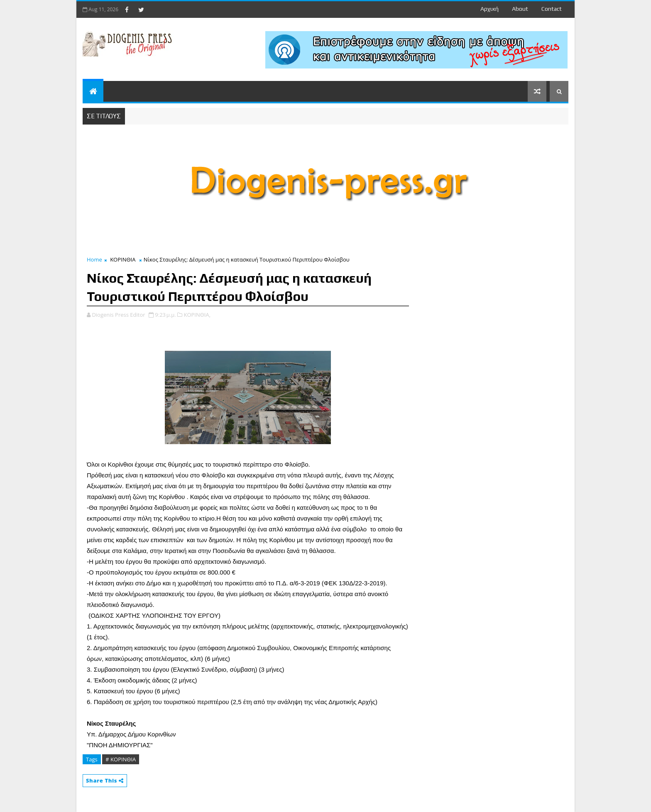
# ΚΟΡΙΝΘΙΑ (121, 759)
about (520, 9)
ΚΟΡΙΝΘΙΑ (123, 259)
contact (552, 9)
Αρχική (489, 9)
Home (94, 259)
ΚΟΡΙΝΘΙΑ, (197, 315)
